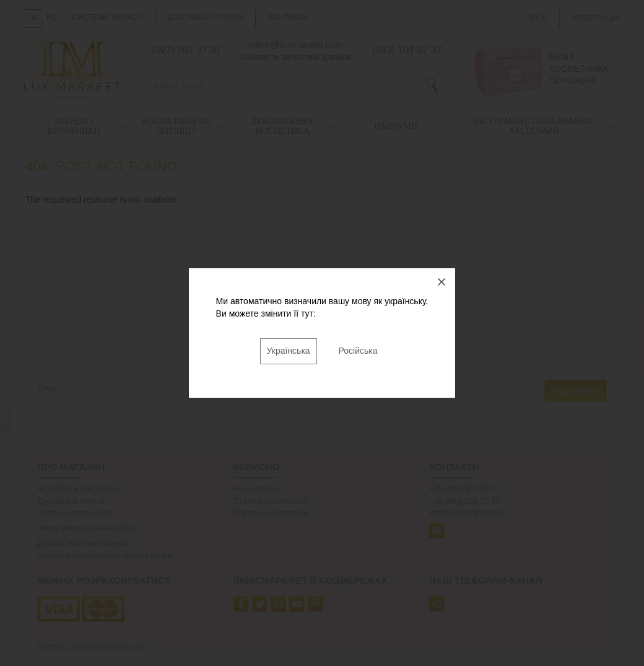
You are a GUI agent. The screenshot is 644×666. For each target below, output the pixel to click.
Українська (289, 351)
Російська (358, 351)
